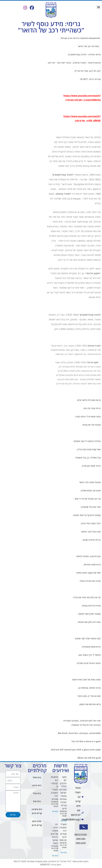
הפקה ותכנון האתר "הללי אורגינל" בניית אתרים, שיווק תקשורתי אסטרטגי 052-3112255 (51, 861)
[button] (98, 7)
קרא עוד (63, 821)
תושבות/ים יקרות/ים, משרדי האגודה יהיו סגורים (54, 788)
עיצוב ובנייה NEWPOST (51, 865)
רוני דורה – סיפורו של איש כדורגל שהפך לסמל (54, 834)
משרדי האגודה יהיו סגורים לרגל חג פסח (63, 832)
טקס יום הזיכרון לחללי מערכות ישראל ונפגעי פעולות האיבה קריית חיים (63, 793)
